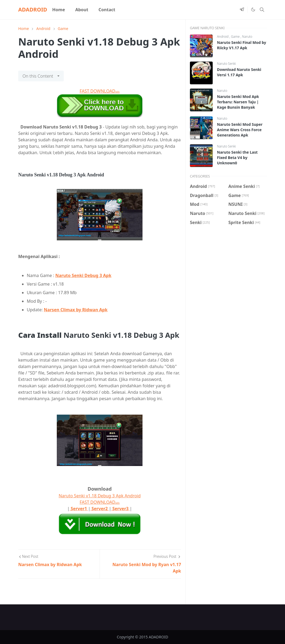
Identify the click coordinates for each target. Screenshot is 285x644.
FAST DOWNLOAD (100, 91)
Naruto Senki (226, 64)
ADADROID (33, 10)
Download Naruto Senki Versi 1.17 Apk (239, 72)
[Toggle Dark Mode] (253, 10)
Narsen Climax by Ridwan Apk (76, 310)
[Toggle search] (262, 10)
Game (236, 37)
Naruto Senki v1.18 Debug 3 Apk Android (100, 496)
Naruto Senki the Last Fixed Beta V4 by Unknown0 (237, 158)
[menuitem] (59, 10)
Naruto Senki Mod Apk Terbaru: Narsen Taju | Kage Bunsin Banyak (238, 102)
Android (223, 37)
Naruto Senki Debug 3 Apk (83, 275)
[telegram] (242, 10)
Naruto (247, 37)
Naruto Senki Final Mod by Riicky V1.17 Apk (241, 45)
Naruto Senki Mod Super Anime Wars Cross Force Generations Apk (240, 130)
